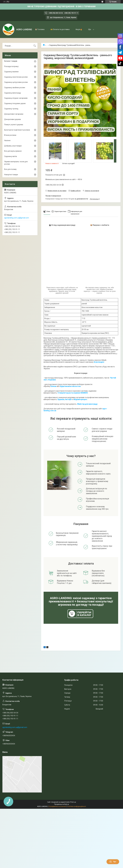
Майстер (81, 404)
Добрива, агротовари (13, 146)
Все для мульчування (13, 151)
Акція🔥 (79, 29)
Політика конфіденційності (77, 806)
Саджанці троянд (11, 109)
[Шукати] (35, 46)
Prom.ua (73, 802)
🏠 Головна (40, 29)
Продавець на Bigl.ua (62, 804)
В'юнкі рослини (10, 135)
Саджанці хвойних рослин (15, 88)
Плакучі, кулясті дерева (14, 125)
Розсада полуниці (11, 66)
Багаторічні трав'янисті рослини (17, 130)
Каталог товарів (11, 61)
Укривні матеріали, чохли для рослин (16, 163)
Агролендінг (99, 362)
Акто (67, 399)
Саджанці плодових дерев (15, 103)
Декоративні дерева (13, 119)
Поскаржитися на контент (57, 806)
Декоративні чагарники (14, 114)
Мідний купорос (80, 399)
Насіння (7, 140)
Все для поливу (10, 169)
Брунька (61, 399)
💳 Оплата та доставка (60, 29)
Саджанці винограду (13, 93)
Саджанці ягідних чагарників (16, 98)
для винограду (91, 404)
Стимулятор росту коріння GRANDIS (73, 393)
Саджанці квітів (11, 156)
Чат (113, 862)
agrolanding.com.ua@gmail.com (17, 218)
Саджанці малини (11, 72)
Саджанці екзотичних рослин (16, 77)
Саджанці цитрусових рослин (16, 82)
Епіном (53, 386)
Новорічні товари (11, 175)
